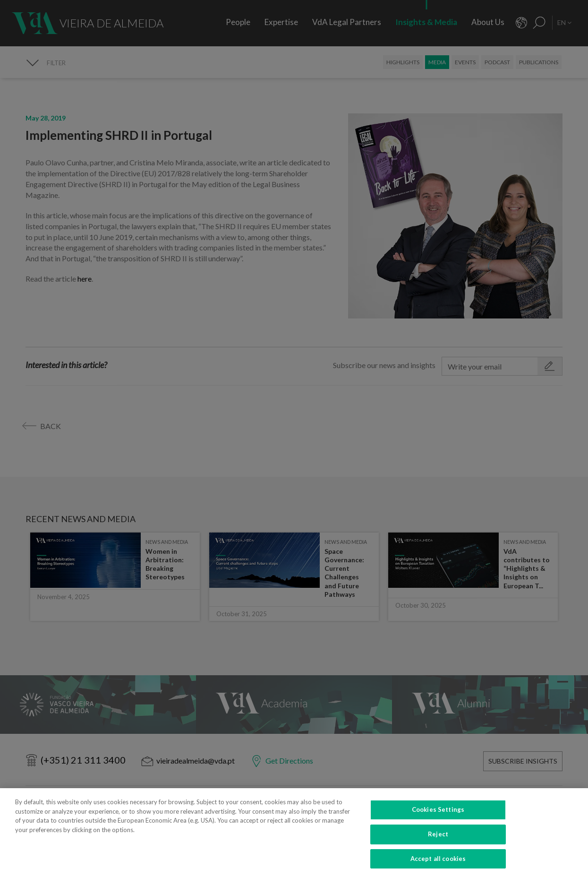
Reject (438, 840)
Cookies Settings (438, 815)
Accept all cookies (438, 864)
